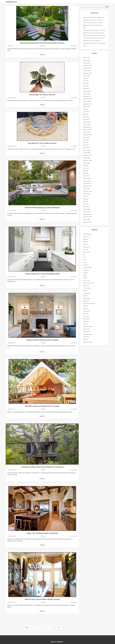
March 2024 (86, 119)
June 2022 (86, 168)
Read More (42, 55)
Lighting (85, 296)
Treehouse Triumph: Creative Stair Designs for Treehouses (42, 467)
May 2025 (86, 84)
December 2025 (87, 66)
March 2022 (86, 176)
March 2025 (86, 89)
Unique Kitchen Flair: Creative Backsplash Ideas (42, 274)
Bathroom (86, 239)
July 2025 (86, 78)
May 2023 (86, 143)
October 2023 (87, 132)
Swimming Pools (88, 334)
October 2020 (87, 220)
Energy (85, 262)
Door (84, 257)
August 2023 (86, 137)
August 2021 (86, 194)
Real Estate (86, 316)
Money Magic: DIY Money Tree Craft (42, 95)
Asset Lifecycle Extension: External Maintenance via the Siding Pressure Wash (93, 25)
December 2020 (87, 214)
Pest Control (87, 311)
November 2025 (87, 68)
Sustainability (87, 332)
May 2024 (86, 114)
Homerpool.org (11, 2)
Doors (85, 260)
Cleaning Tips (87, 247)
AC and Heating (87, 234)
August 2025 (86, 76)
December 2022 (87, 155)
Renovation (86, 321)
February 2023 (87, 150)
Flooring (85, 265)
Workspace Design (88, 342)
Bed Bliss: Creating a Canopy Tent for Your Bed (42, 406)
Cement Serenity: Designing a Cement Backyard (42, 208)
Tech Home (86, 337)
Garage (85, 275)
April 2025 (86, 86)
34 (54, 627)
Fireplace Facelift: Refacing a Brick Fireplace (42, 340)
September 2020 (87, 222)
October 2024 (87, 101)
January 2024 (87, 125)
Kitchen (85, 291)
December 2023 (87, 127)
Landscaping (86, 293)
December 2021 (87, 184)
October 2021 (87, 189)
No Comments (74, 46)
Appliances (86, 237)
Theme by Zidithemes (57, 642)
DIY (84, 255)
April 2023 (86, 145)
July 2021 (86, 196)
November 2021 (87, 186)
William (43, 46)
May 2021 (86, 202)
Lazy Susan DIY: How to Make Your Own (42, 143)
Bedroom (86, 242)
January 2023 (87, 153)
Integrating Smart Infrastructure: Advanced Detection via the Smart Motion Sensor (94, 43)
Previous (27, 627)
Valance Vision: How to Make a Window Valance (42, 599)
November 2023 (87, 130)
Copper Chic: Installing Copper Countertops (42, 533)
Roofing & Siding (88, 327)
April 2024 (86, 117)
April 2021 (86, 204)
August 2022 (86, 163)
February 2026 (87, 60)
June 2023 (86, 140)
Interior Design (87, 288)
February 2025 (87, 91)
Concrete (86, 250)
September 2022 (87, 160)
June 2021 (86, 199)
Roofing (85, 324)
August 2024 (86, 107)
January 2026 (87, 63)
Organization (87, 301)
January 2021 (87, 212)
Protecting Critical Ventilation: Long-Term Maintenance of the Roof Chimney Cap (94, 32)
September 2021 (87, 191)
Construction (87, 252)
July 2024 (86, 109)
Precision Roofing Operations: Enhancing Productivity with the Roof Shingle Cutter (94, 37)
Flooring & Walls (87, 268)
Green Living (86, 280)
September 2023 (87, 135)
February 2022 (87, 178)
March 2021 (86, 207)
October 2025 (87, 71)
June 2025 (86, 81)
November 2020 (87, 217)
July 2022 (86, 166)
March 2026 (86, 58)
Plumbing (86, 314)
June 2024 (86, 112)
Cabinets (85, 244)
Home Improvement (88, 283)
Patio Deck (86, 309)
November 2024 (87, 99)
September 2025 (87, 73)
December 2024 (87, 96)
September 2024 (87, 104)
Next (58, 627)
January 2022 (87, 181)
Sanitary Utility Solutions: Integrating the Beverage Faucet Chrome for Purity (94, 19)
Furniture (85, 273)
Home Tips (86, 285)
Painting (85, 306)
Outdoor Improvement (89, 303)
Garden (85, 278)
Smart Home (86, 329)
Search (107, 7)
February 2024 (87, 122)
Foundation (86, 270)
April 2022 (86, 173)
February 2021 (87, 209)
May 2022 (86, 171)
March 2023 (86, 148)
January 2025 (87, 94)
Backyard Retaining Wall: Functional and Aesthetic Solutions (42, 43)
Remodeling (86, 319)
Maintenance (87, 298)
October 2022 (87, 158)
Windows (86, 339)
